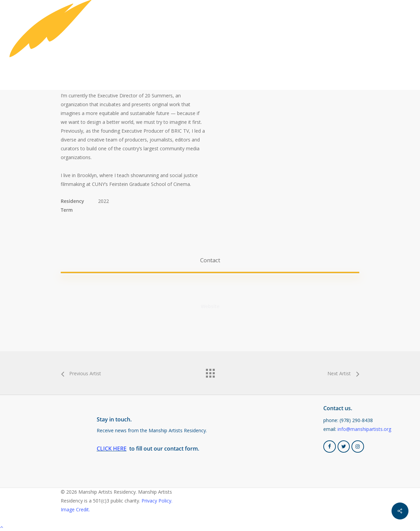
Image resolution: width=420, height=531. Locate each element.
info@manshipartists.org (364, 429)
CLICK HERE (112, 449)
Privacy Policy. (157, 501)
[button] (210, 260)
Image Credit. (75, 509)
